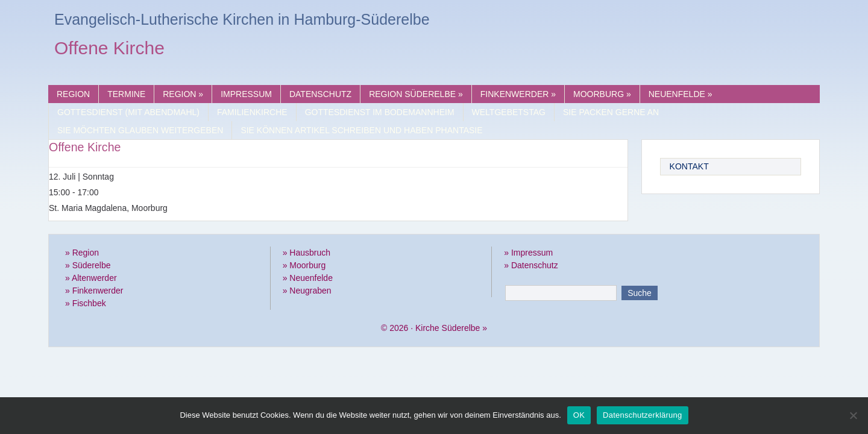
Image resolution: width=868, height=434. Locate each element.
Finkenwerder (518, 94)
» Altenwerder (91, 278)
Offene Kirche (109, 50)
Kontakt (689, 166)
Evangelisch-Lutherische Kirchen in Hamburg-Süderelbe (242, 19)
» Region (82, 253)
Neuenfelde (681, 94)
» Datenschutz (531, 265)
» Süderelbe (88, 265)
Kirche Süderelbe (448, 328)
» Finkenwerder (94, 291)
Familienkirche (252, 112)
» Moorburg (304, 265)
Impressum (246, 94)
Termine (126, 94)
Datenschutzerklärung (642, 415)
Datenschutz (320, 94)
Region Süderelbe (416, 94)
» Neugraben (307, 291)
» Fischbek (86, 303)
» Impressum (528, 253)
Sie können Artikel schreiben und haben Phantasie (361, 130)
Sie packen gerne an (611, 112)
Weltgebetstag (509, 112)
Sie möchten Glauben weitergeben (140, 130)
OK (579, 415)
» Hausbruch (307, 253)
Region (73, 94)
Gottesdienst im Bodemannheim (380, 112)
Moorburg (602, 94)
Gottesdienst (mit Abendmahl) (128, 112)
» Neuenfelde (308, 278)
